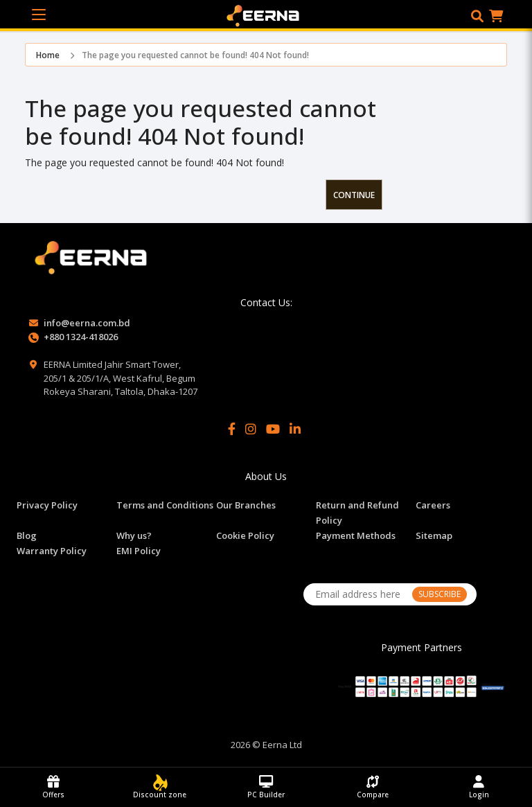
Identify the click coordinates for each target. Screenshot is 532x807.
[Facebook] (232, 429)
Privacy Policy (47, 505)
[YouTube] (273, 429)
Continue (354, 195)
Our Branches (246, 505)
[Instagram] (251, 429)
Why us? (134, 535)
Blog (27, 535)
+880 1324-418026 (81, 337)
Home (48, 55)
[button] (477, 16)
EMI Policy (139, 551)
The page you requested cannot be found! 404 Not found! (195, 55)
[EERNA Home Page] (266, 15)
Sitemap (434, 535)
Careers (433, 505)
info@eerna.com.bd (87, 323)
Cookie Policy (245, 535)
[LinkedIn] (295, 429)
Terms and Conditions (165, 505)
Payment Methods (356, 535)
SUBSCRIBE (440, 594)
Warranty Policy (52, 551)
